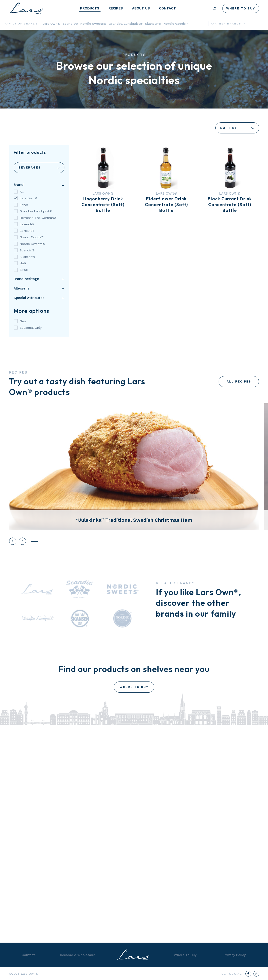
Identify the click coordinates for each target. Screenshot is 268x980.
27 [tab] (233, 541)
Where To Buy (241, 8)
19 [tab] (172, 541)
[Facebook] (248, 974)
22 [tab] (194, 541)
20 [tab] (179, 541)
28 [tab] (240, 541)
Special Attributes (29, 298)
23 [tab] (202, 541)
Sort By (237, 128)
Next (22, 541)
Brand (19, 185)
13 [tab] (126, 541)
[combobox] (39, 168)
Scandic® (70, 24)
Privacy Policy (235, 955)
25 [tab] (217, 541)
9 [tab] (95, 541)
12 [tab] (118, 541)
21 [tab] (187, 541)
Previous (13, 541)
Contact (167, 8)
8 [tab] (88, 541)
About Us (141, 8)
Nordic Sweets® (93, 24)
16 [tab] (149, 541)
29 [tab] (248, 541)
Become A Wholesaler (78, 955)
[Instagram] (256, 974)
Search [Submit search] (215, 9)
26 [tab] (225, 541)
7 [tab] (80, 541)
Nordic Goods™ (176, 24)
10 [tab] (103, 541)
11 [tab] (111, 541)
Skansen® (153, 24)
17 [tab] (156, 541)
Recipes (116, 8)
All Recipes (239, 381)
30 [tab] (255, 541)
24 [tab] (210, 541)
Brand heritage (26, 279)
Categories (39, 168)
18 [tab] (164, 541)
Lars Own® (51, 24)
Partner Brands (226, 24)
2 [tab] (42, 541)
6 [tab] (73, 541)
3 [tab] (50, 541)
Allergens (21, 288)
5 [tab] (65, 541)
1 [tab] (35, 541)
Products (90, 8)
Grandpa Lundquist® (126, 24)
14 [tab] (134, 541)
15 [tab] (141, 541)
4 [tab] (57, 541)
